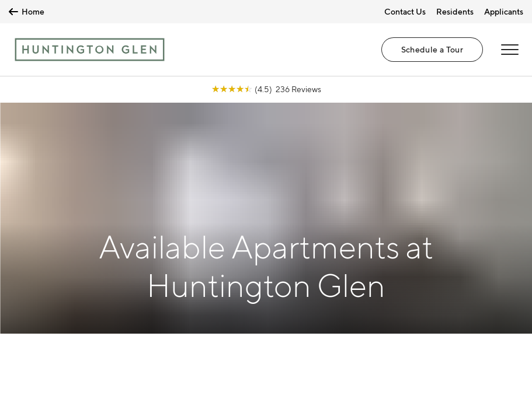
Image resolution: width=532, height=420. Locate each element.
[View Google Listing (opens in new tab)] (266, 89)
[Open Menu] (510, 50)
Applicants (504, 11)
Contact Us (405, 11)
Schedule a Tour (432, 49)
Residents (455, 11)
